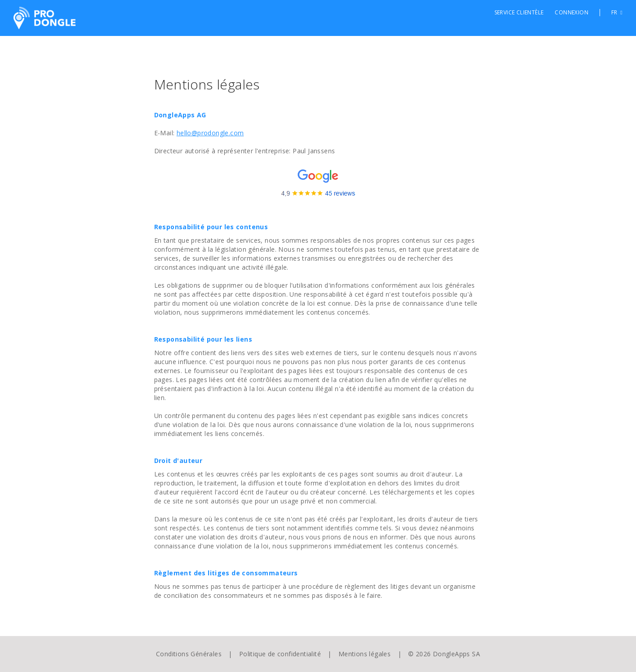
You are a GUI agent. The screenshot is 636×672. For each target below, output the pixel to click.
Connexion (572, 13)
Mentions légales (365, 654)
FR (617, 13)
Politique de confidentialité (280, 654)
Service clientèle (519, 13)
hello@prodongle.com (210, 133)
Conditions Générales (189, 654)
